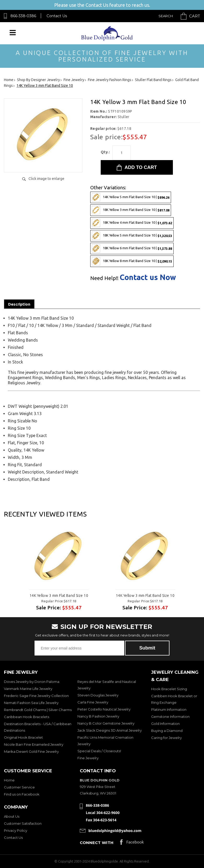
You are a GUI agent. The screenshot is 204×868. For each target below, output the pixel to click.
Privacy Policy (16, 830)
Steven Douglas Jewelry (98, 695)
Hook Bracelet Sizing (169, 689)
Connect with (97, 843)
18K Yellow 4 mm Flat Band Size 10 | (132, 223)
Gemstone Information (170, 717)
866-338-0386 (23, 16)
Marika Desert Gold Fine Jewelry (31, 751)
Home (9, 780)
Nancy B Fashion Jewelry (98, 716)
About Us (12, 816)
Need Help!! (104, 278)
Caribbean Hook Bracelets (27, 717)
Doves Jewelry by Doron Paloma (32, 682)
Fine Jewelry (88, 758)
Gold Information (165, 724)
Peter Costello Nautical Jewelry (104, 709)
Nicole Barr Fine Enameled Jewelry (34, 744)
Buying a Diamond (167, 731)
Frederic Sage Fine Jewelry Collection (36, 696)
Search (166, 16)
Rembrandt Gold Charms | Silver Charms (38, 710)
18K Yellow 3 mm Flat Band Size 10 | (131, 210)
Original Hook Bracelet (23, 737)
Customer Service (19, 787)
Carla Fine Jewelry (93, 702)
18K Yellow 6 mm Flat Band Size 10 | (132, 248)
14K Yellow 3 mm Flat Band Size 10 (59, 596)
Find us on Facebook (22, 794)
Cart (195, 16)
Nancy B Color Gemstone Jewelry (106, 723)
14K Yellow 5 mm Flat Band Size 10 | (131, 197)
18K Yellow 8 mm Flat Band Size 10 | (132, 261)
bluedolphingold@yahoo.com (115, 831)
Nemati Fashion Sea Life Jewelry (31, 703)
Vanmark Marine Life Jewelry (28, 689)
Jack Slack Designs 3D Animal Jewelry (110, 730)
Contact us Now (148, 277)
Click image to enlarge (46, 179)
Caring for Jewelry (166, 738)
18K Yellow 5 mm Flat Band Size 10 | (132, 236)
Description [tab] (19, 304)
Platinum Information (169, 709)
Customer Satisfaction (23, 823)
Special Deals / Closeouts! (99, 751)
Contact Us (57, 16)
